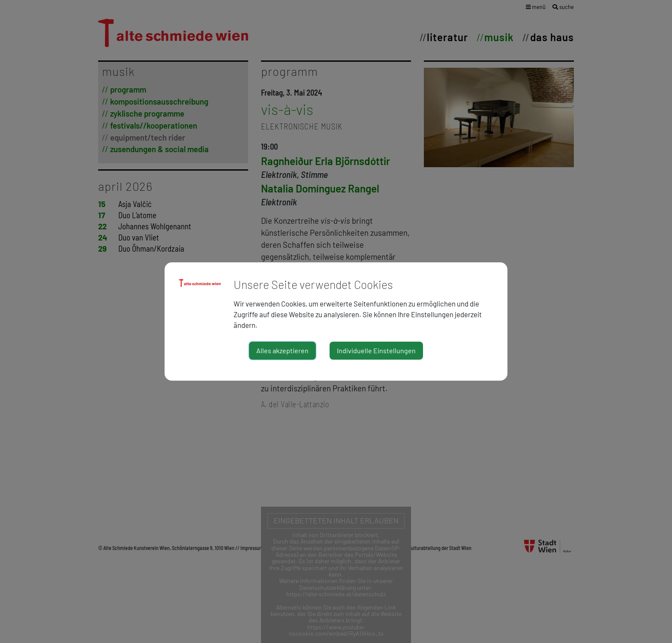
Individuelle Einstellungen (376, 350)
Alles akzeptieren (282, 350)
